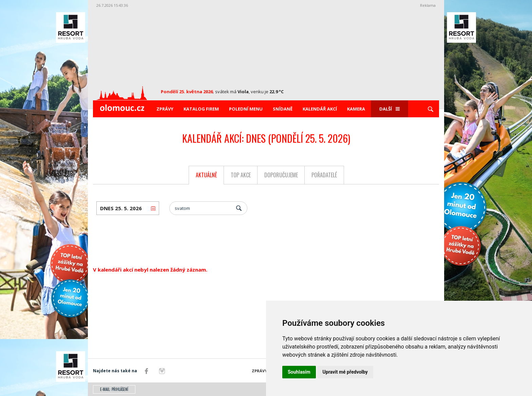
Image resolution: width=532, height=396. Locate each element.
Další (389, 109)
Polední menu (246, 109)
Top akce (241, 175)
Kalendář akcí (320, 109)
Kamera (356, 109)
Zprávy (165, 109)
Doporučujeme (281, 175)
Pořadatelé (324, 175)
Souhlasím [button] (299, 372)
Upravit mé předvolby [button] (345, 372)
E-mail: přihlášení (114, 389)
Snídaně (283, 109)
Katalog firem (201, 109)
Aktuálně (206, 175)
